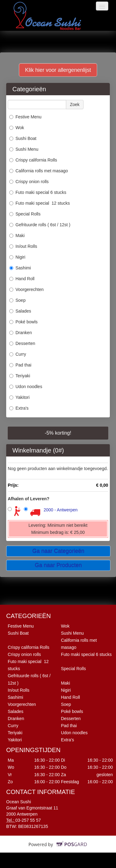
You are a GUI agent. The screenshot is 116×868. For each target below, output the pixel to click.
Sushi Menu (24, 149)
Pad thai (20, 365)
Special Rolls (25, 214)
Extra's (19, 408)
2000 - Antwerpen (61, 510)
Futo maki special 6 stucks (38, 192)
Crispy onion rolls (30, 182)
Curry (18, 354)
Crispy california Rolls (33, 160)
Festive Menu (25, 117)
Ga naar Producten (58, 565)
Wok (17, 128)
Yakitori (19, 397)
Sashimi (20, 268)
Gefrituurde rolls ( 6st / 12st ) (40, 225)
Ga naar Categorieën (58, 551)
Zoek (75, 104)
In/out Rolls (23, 246)
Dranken (21, 333)
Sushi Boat (23, 138)
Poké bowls (24, 322)
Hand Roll (22, 279)
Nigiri (17, 257)
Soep (17, 300)
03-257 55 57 (28, 820)
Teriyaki (20, 376)
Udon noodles (26, 387)
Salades (20, 311)
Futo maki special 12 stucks (40, 203)
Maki (17, 235)
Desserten (22, 343)
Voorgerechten (26, 289)
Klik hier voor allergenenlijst (58, 70)
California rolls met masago (39, 171)
